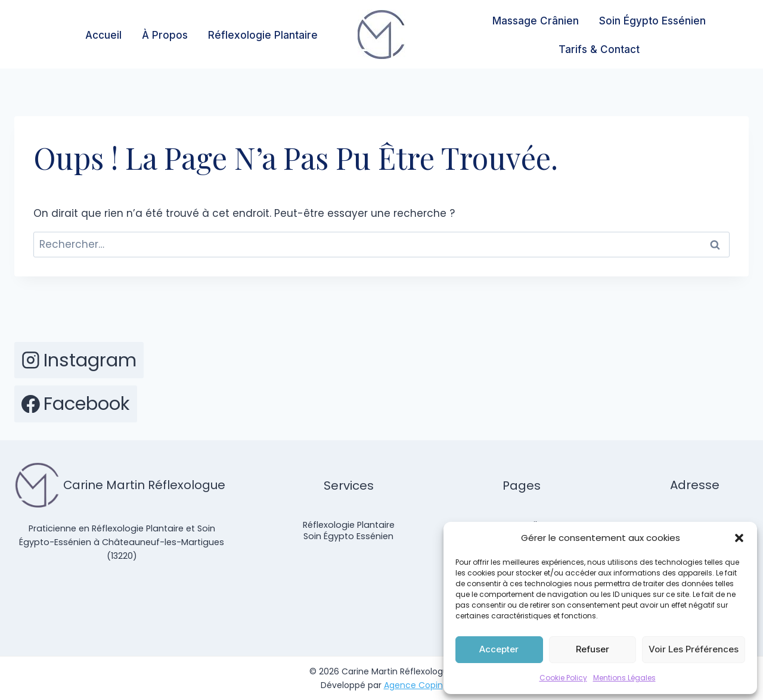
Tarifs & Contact (599, 49)
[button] (739, 538)
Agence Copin (413, 685)
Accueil (103, 35)
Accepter (499, 649)
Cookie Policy (563, 678)
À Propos (165, 35)
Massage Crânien (536, 21)
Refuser (593, 649)
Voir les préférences (694, 649)
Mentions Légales (624, 678)
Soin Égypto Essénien (652, 21)
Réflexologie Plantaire (263, 35)
